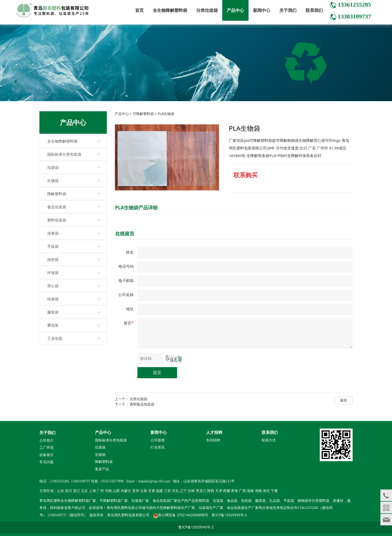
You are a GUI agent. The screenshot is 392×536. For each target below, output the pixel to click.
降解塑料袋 (57, 194)
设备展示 (46, 455)
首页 (139, 10)
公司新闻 (158, 440)
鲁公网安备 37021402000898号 (183, 515)
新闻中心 (262, 10)
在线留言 (125, 233)
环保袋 (53, 273)
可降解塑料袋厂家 (114, 501)
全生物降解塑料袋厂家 (78, 501)
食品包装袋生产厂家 (243, 508)
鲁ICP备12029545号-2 (229, 515)
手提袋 (53, 246)
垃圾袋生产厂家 (211, 508)
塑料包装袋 (57, 220)
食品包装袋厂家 (165, 501)
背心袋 (53, 286)
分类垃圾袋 (207, 10)
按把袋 (53, 259)
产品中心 (235, 10)
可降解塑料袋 (143, 114)
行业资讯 (158, 447)
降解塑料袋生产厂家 (179, 508)
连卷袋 (53, 233)
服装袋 (53, 312)
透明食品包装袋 (142, 404)
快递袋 (53, 299)
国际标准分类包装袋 (64, 154)
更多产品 (102, 469)
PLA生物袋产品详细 (136, 207)
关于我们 (288, 10)
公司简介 (46, 441)
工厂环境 (46, 448)
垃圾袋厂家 (140, 501)
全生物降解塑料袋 (170, 10)
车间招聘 (213, 440)
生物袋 (53, 181)
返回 (344, 400)
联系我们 (314, 10)
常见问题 (46, 462)
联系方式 (269, 440)
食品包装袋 (57, 207)
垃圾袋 (53, 167)
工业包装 (55, 338)
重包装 (53, 325)
